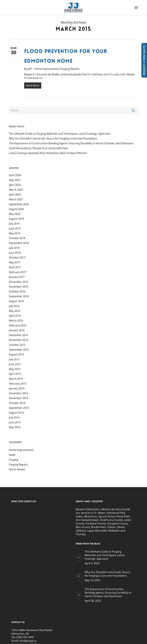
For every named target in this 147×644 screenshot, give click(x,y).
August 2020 (16, 210)
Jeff (30, 69)
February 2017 (18, 273)
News (12, 455)
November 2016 (19, 287)
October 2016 (17, 292)
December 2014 (18, 394)
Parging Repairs (70, 69)
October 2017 (17, 258)
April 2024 (15, 176)
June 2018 (15, 253)
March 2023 (16, 190)
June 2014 (15, 423)
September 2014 (19, 408)
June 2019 (15, 229)
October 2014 (17, 404)
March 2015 (16, 379)
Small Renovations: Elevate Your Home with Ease (38, 149)
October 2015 (17, 345)
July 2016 (14, 307)
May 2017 (15, 263)
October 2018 (17, 239)
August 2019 (16, 219)
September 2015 (19, 350)
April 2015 (15, 375)
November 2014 (19, 399)
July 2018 (14, 248)
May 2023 (15, 181)
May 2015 (15, 370)
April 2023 (15, 185)
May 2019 (15, 234)
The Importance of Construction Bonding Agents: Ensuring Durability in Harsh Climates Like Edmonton (71, 144)
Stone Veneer (17, 470)
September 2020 (19, 205)
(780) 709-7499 (25, 638)
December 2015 (18, 336)
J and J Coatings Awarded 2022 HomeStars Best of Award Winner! (48, 154)
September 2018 (19, 244)
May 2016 (15, 311)
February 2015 (18, 384)
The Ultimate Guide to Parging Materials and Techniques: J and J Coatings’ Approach (60, 134)
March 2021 (16, 200)
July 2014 (14, 418)
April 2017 (15, 268)
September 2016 (19, 297)
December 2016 (18, 282)
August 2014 (16, 413)
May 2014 (15, 428)
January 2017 (17, 278)
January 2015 (17, 389)
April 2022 (15, 195)
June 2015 (15, 365)
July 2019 (14, 224)
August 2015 (16, 355)
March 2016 (16, 321)
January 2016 (17, 331)
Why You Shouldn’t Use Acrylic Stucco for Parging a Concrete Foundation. (53, 139)
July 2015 (14, 360)
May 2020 (15, 215)
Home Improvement (47, 69)
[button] (136, 8)
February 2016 (18, 326)
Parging (14, 460)
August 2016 (16, 302)
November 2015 (19, 341)
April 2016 (15, 316)
